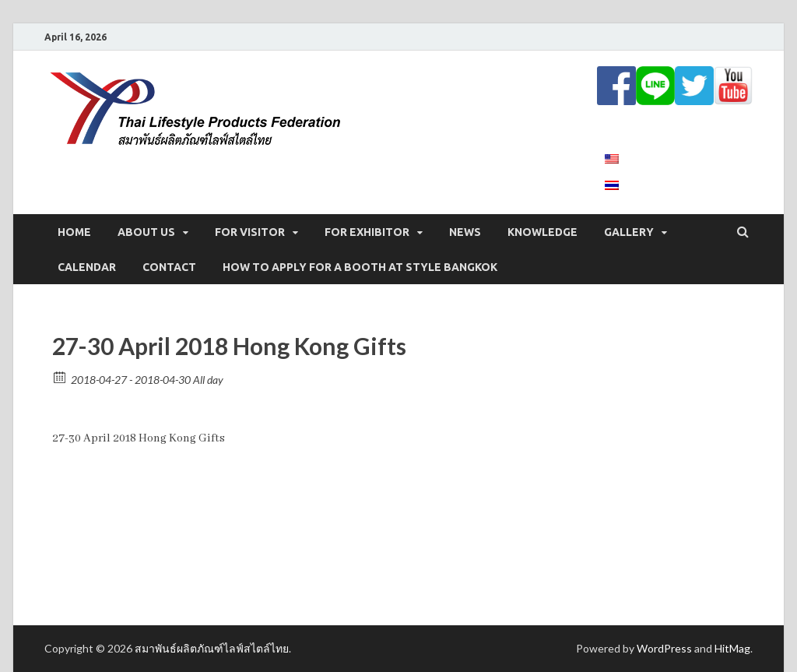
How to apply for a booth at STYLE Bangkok (360, 267)
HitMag (732, 648)
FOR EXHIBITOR (367, 232)
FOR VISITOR (250, 232)
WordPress (664, 648)
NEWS (465, 232)
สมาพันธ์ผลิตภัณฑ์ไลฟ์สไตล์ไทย (212, 648)
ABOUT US (146, 232)
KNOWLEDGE (542, 232)
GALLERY (629, 232)
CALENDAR (87, 267)
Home (74, 232)
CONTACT (169, 267)
